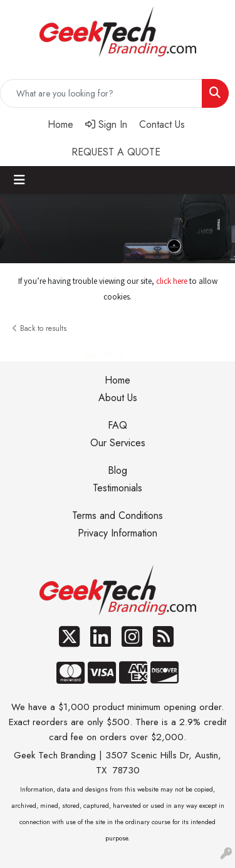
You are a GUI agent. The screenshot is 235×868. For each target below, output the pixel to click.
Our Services (118, 443)
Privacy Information (118, 533)
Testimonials (118, 488)
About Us (118, 398)
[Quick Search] (101, 93)
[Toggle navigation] (19, 180)
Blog (118, 470)
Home (118, 380)
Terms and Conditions (118, 515)
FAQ (118, 425)
